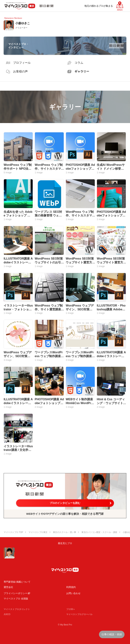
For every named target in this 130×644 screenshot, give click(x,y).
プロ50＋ (71, 609)
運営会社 (8, 587)
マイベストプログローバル (79, 614)
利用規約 (71, 587)
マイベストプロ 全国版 (16, 599)
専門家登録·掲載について (17, 582)
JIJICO (7, 614)
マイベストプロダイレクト (17, 609)
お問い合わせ (73, 593)
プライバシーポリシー (16, 593)
